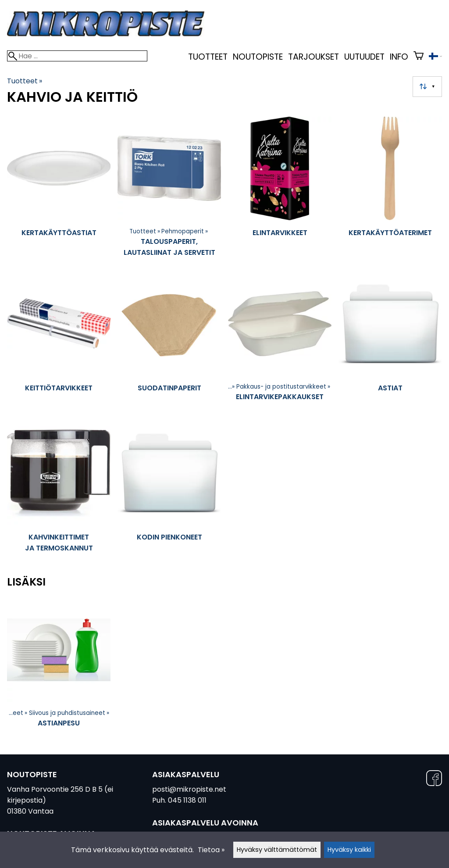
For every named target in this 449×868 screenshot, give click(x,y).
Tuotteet (208, 57)
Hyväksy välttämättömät (277, 850)
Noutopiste (258, 57)
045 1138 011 (187, 800)
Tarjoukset (314, 57)
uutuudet (364, 57)
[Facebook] (434, 780)
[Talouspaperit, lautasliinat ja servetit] (169, 191)
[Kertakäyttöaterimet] (390, 191)
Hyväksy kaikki (349, 850)
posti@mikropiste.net (189, 789)
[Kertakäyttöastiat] (59, 191)
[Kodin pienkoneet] (169, 492)
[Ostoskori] (419, 57)
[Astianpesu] (59, 669)
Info (399, 57)
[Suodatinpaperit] (169, 343)
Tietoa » (211, 850)
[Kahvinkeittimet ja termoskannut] (59, 492)
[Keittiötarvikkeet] (59, 343)
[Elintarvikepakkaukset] (280, 343)
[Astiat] (390, 343)
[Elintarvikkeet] (280, 191)
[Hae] (77, 56)
